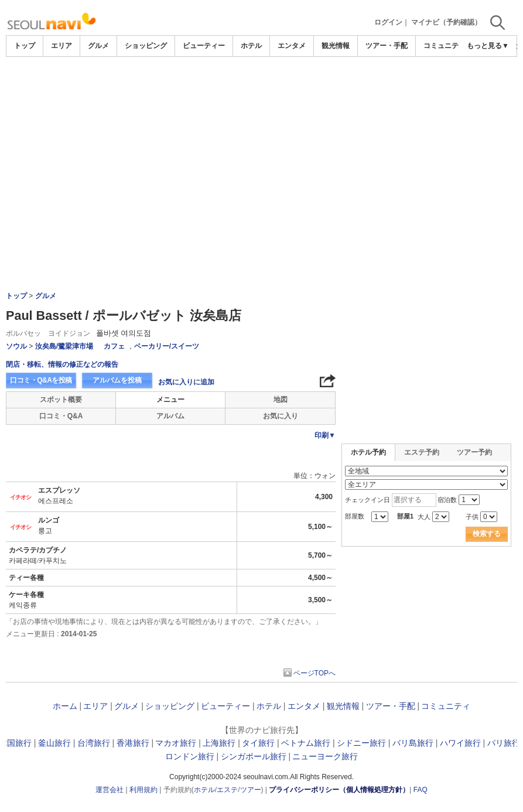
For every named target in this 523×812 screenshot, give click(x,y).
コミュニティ (445, 46)
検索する (487, 534)
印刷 (325, 435)
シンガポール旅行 (254, 756)
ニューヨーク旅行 (325, 756)
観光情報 (336, 46)
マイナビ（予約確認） (446, 22)
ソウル (16, 346)
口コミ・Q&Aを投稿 (41, 380)
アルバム (170, 416)
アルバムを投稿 (117, 380)
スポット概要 (61, 400)
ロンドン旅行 (190, 756)
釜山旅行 (54, 743)
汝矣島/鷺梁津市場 (64, 346)
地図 (281, 400)
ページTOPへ (315, 673)
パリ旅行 (504, 743)
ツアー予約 (474, 452)
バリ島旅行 (413, 743)
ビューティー (204, 46)
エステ (227, 790)
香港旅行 (133, 743)
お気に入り (281, 416)
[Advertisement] (262, 89)
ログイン (388, 22)
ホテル (251, 46)
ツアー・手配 (387, 46)
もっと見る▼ (488, 46)
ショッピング (146, 46)
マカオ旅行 (176, 743)
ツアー (251, 790)
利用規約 (143, 790)
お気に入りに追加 (186, 382)
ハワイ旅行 (460, 743)
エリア (61, 46)
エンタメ (292, 46)
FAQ (421, 790)
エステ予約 (422, 452)
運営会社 (110, 790)
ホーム (65, 706)
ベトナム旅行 (306, 743)
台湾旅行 (94, 743)
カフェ (114, 346)
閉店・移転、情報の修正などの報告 (62, 364)
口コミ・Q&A (61, 416)
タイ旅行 (258, 743)
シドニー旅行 (361, 743)
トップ (25, 46)
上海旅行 (219, 743)
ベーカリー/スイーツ (167, 346)
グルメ (98, 46)
